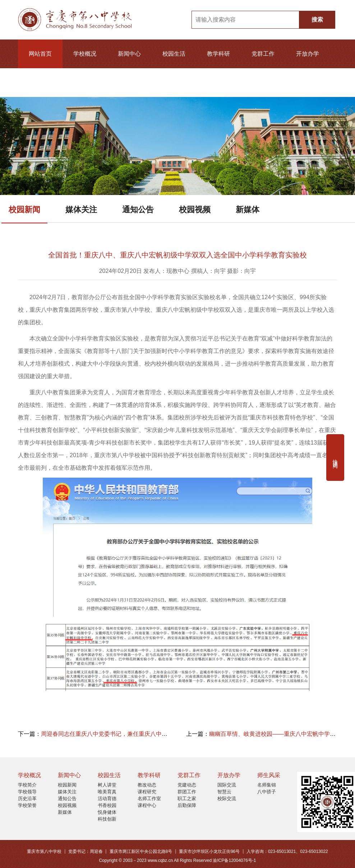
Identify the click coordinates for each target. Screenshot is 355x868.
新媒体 (248, 210)
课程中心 (147, 805)
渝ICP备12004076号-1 (234, 860)
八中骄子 (267, 792)
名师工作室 (149, 799)
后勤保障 (187, 805)
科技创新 (107, 819)
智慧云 (224, 792)
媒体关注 (81, 210)
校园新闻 (24, 210)
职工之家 (187, 799)
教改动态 (147, 785)
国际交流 (227, 785)
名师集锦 (267, 785)
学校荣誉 (27, 805)
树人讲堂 (107, 785)
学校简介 (27, 785)
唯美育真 (107, 792)
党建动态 (187, 785)
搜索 (317, 20)
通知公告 (138, 210)
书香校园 (107, 805)
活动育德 (107, 799)
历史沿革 (27, 799)
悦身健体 (107, 812)
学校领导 (27, 792)
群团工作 (187, 792)
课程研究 (147, 792)
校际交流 (227, 799)
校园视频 (195, 210)
